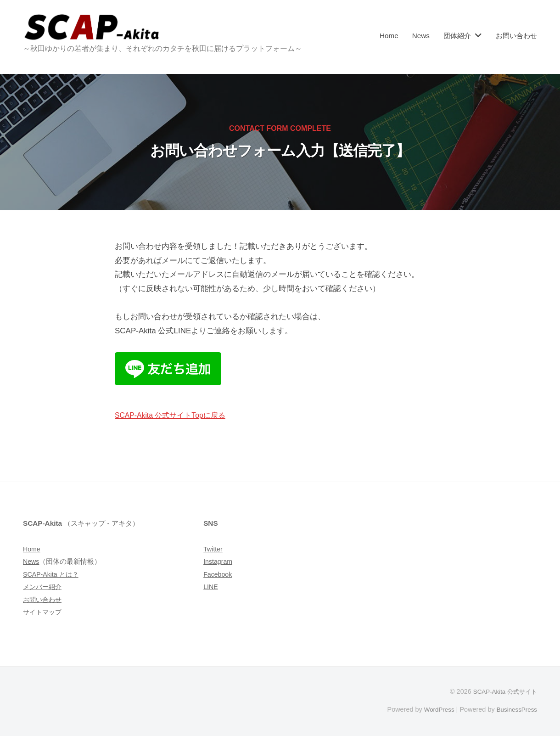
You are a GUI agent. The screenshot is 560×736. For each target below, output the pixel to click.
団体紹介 (457, 36)
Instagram (219, 561)
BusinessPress (515, 709)
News (421, 36)
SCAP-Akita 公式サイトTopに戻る (174, 415)
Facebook (219, 574)
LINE (211, 587)
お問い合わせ (516, 36)
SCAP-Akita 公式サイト (503, 691)
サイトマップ (44, 612)
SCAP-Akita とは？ (53, 574)
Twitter (214, 549)
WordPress (434, 709)
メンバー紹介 (44, 587)
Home (389, 36)
